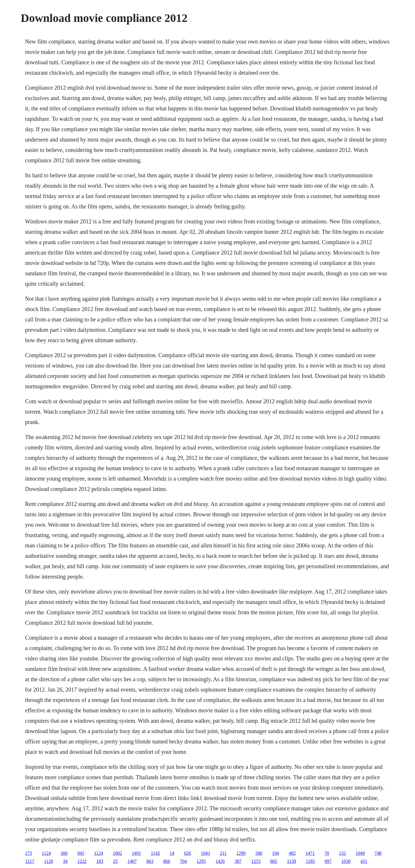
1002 (118, 853)
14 (172, 853)
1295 (201, 861)
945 (81, 853)
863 (150, 861)
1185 (310, 861)
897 (328, 861)
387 (238, 861)
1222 (82, 861)
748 (378, 853)
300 (64, 853)
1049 (360, 853)
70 (327, 853)
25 (115, 861)
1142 (155, 853)
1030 (346, 861)
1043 (205, 853)
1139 (291, 861)
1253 (256, 861)
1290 (241, 853)
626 (187, 853)
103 (100, 861)
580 (259, 853)
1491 (137, 853)
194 (276, 853)
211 (223, 853)
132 (342, 853)
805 (274, 861)
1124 (46, 853)
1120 (49, 861)
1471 (310, 853)
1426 (220, 861)
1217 (30, 861)
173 (29, 853)
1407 (132, 861)
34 (65, 861)
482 (292, 853)
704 (183, 861)
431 (364, 861)
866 (166, 861)
